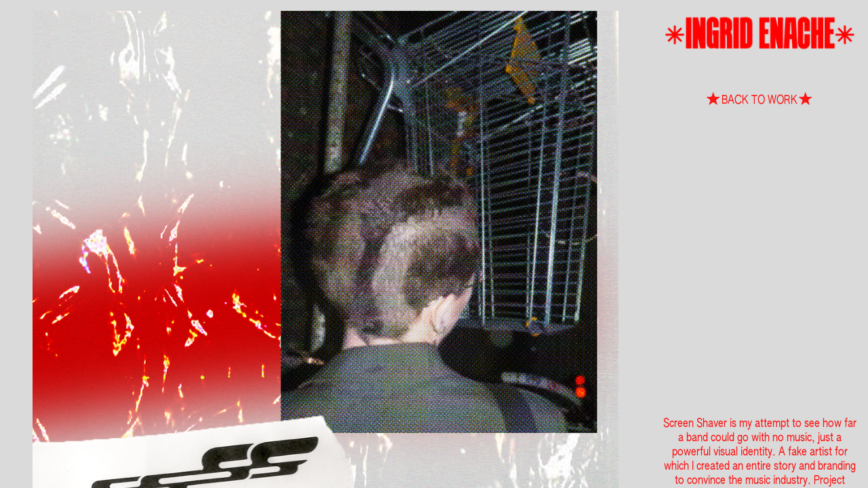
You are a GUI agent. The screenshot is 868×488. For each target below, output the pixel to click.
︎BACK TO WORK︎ (759, 100)
